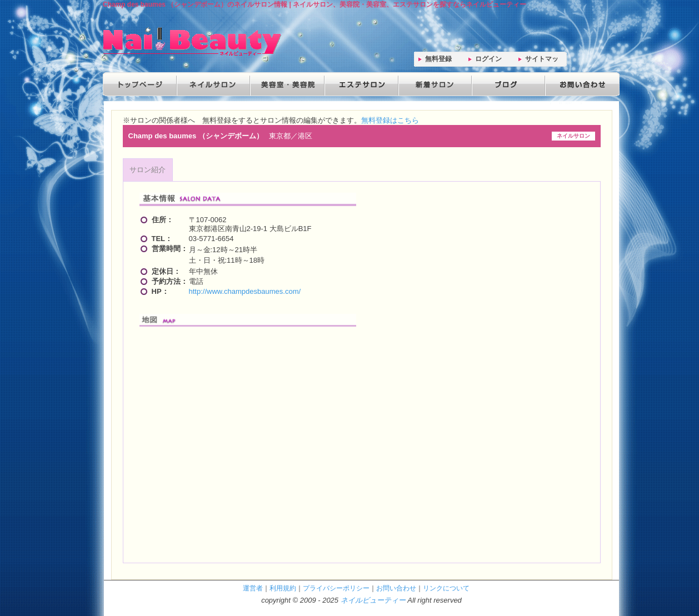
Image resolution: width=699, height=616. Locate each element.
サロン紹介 (148, 170)
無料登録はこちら (390, 120)
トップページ (139, 84)
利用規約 (283, 588)
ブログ (506, 84)
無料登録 (438, 59)
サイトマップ (542, 61)
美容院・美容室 (286, 84)
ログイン (488, 59)
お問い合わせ (580, 84)
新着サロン (433, 84)
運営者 (253, 588)
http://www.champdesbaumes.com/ (245, 291)
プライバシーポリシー (336, 588)
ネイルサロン (213, 84)
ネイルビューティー (373, 600)
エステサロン (360, 84)
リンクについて (446, 588)
